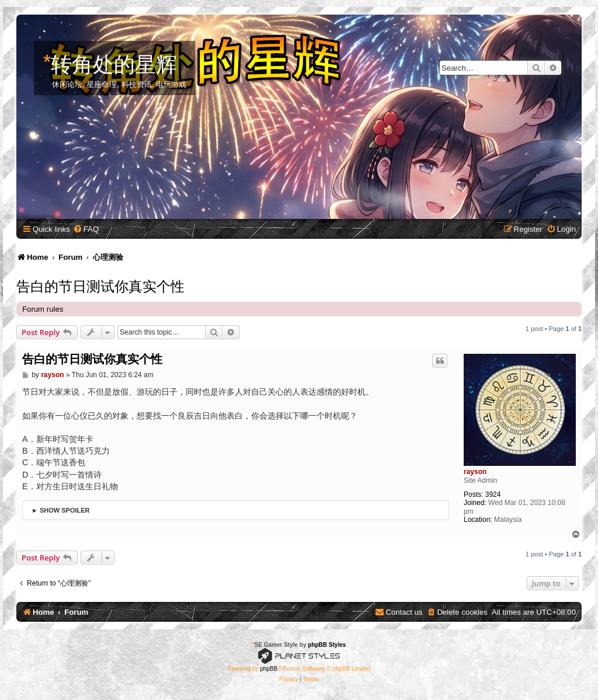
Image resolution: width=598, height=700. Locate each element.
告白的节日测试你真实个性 (100, 285)
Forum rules (43, 309)
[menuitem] (86, 229)
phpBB (269, 669)
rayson (475, 472)
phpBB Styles (327, 645)
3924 (493, 494)
